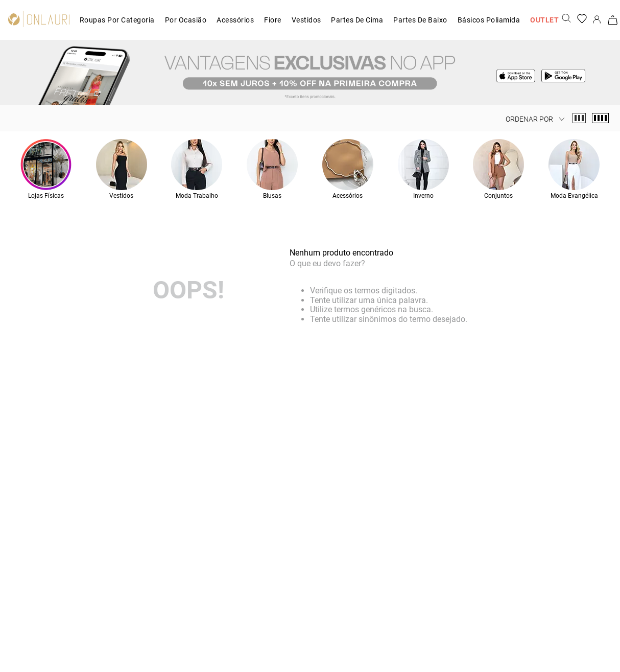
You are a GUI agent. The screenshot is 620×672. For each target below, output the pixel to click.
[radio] (579, 118)
